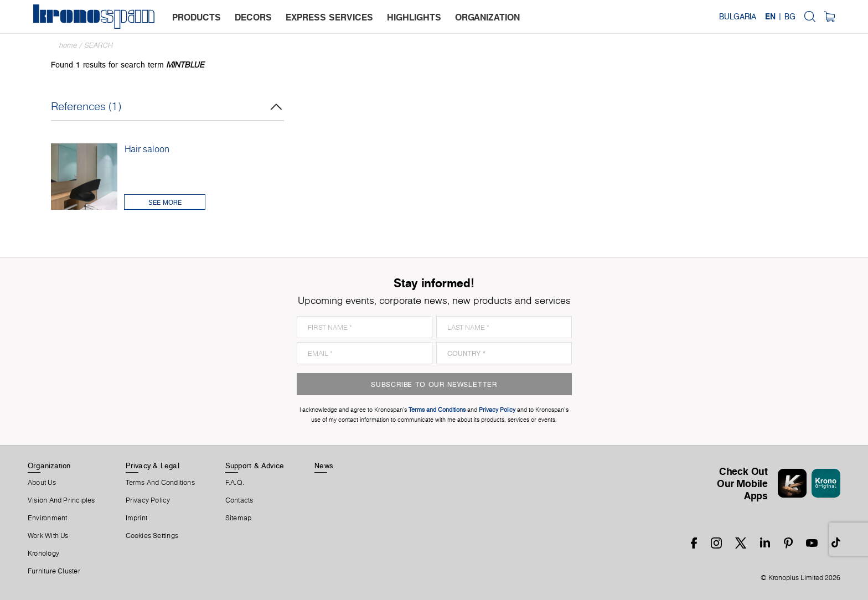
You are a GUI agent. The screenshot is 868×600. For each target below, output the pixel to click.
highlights (414, 17)
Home (68, 45)
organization (487, 17)
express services (329, 17)
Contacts (239, 500)
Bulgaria (738, 17)
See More (165, 202)
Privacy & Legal (153, 465)
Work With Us (48, 536)
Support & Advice (255, 465)
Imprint (137, 518)
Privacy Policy (148, 500)
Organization (49, 465)
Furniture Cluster (54, 571)
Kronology (43, 554)
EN (770, 17)
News (324, 465)
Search (99, 45)
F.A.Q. (235, 483)
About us (42, 483)
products (197, 17)
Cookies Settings (152, 536)
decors (253, 17)
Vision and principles (61, 500)
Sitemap (239, 518)
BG (790, 17)
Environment (47, 518)
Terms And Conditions (160, 483)
